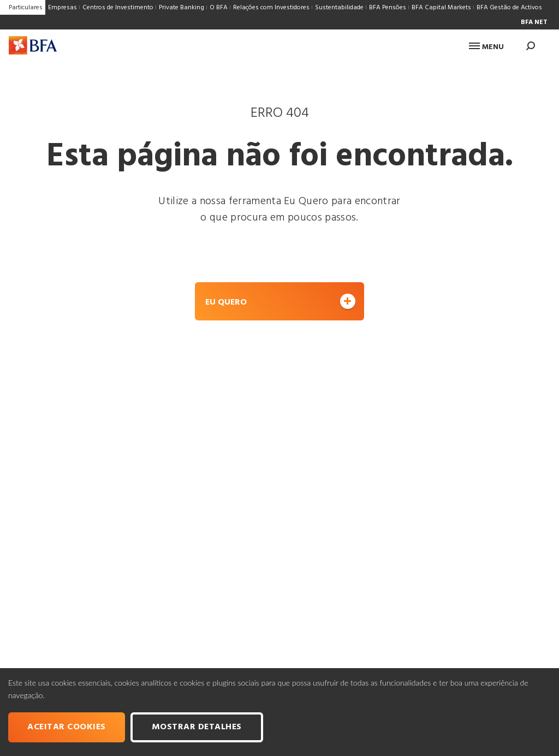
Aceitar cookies (67, 727)
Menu (486, 47)
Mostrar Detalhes (197, 727)
